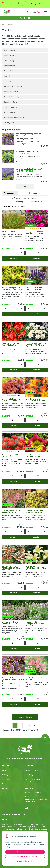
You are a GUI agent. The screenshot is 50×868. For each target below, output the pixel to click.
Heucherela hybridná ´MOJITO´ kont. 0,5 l (34, 511)
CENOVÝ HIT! (38, 202)
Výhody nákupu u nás (33, 770)
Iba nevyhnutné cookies (25, 861)
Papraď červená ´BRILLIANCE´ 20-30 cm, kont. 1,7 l (12, 568)
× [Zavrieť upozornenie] (47, 4)
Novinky (32, 198)
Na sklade (24, 206)
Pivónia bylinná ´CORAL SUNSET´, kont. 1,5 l (12, 456)
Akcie (18, 198)
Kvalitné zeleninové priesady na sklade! (30, 4)
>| (45, 726)
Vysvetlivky (29, 775)
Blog (4, 784)
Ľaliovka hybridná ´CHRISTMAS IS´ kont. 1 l (35, 456)
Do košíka (13, 258)
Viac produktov (25, 717)
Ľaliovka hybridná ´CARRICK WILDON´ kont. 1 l (36, 400)
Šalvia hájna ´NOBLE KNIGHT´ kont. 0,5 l (34, 288)
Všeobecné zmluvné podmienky (33, 780)
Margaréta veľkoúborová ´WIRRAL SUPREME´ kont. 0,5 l (36, 345)
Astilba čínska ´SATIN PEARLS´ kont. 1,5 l (11, 511)
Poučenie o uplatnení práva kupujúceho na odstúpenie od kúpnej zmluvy (36, 799)
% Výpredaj (20, 202)
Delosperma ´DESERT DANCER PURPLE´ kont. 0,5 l (36, 233)
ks (14, 253)
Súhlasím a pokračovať (25, 852)
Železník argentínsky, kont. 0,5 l (29, 134)
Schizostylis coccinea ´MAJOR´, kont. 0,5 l (11, 344)
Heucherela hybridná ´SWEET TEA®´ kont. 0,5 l (12, 400)
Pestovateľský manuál (33, 793)
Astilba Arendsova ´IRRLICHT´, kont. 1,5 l (11, 623)
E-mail (5, 820)
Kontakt (5, 788)
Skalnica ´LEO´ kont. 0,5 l (12, 232)
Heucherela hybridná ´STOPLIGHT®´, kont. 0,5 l (12, 288)
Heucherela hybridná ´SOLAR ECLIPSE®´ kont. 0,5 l (13, 680)
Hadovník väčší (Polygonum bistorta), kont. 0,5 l (35, 624)
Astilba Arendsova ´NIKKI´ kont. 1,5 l (36, 679)
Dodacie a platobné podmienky (32, 787)
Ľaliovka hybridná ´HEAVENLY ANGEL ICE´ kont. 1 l (37, 568)
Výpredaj (6, 779)
